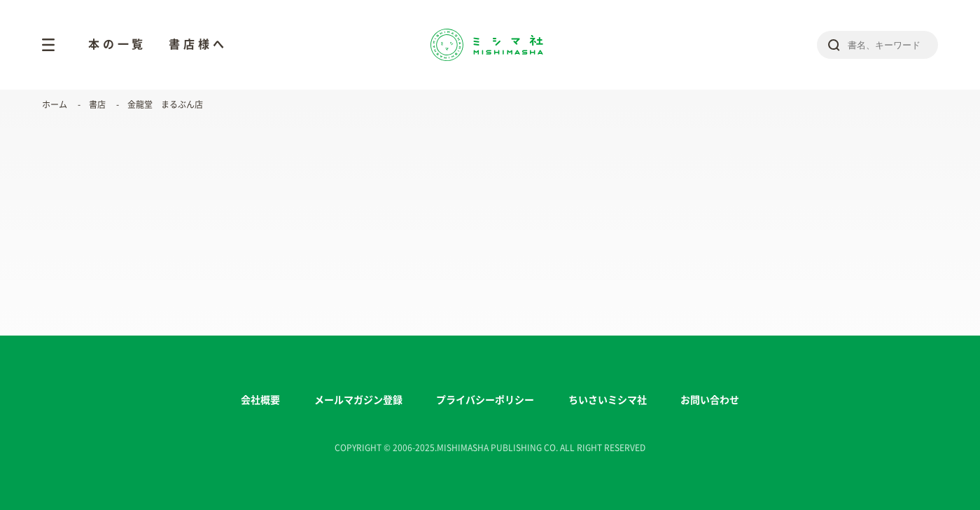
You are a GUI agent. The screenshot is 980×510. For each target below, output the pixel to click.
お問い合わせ (710, 400)
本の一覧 (117, 44)
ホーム (55, 104)
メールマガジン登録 (358, 400)
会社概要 (260, 400)
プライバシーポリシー (485, 400)
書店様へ (198, 44)
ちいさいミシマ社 (608, 400)
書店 (97, 104)
